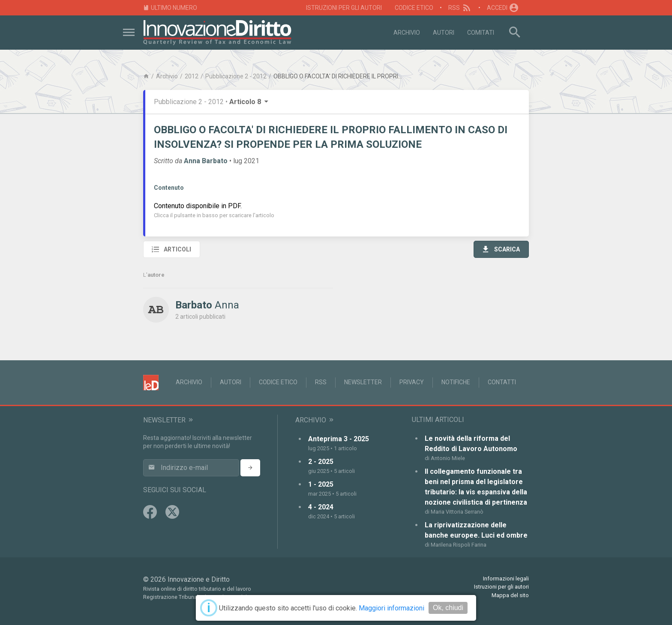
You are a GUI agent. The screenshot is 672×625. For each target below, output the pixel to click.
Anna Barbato (206, 161)
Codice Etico (414, 8)
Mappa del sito (510, 595)
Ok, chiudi (448, 608)
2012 (192, 76)
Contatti (502, 382)
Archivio (407, 33)
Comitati (481, 33)
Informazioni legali (506, 579)
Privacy (412, 382)
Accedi (503, 8)
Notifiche (456, 382)
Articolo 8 (249, 102)
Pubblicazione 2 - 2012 (236, 76)
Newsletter (363, 382)
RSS (460, 8)
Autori (444, 33)
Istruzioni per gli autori (344, 8)
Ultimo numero (170, 8)
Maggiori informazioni (391, 608)
